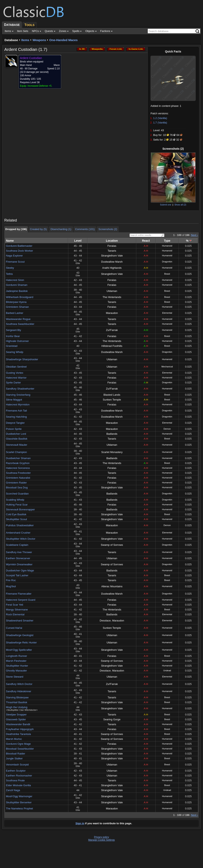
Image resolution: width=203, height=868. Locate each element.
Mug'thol (11, 586)
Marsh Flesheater (16, 661)
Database (11, 40)
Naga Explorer (14, 256)
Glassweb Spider (16, 719)
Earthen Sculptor (16, 771)
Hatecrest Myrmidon (18, 405)
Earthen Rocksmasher (19, 776)
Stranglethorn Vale (112, 256)
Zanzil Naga (13, 790)
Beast (167, 274)
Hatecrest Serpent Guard (21, 600)
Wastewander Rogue (18, 319)
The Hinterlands (112, 297)
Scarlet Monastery (112, 452)
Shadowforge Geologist (20, 635)
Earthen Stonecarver (18, 558)
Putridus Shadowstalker (20, 525)
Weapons (39, 40)
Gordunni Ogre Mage (18, 744)
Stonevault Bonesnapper (20, 509)
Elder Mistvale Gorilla (18, 785)
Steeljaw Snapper (16, 715)
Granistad (12, 346)
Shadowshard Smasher (20, 621)
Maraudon (112, 313)
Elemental (167, 313)
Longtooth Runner (16, 656)
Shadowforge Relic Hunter (21, 643)
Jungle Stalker (14, 758)
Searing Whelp (15, 352)
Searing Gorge (112, 719)
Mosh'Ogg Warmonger (19, 796)
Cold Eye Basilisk (16, 514)
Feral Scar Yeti (15, 605)
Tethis (9, 274)
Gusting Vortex (15, 373)
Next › (194, 235)
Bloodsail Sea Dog (17, 487)
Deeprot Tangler (15, 423)
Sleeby (10, 268)
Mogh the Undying (17, 707)
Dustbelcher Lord (16, 434)
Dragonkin (167, 262)
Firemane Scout (15, 262)
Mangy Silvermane (17, 610)
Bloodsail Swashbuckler (20, 749)
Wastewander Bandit (18, 724)
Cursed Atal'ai (14, 628)
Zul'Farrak (112, 330)
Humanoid (167, 246)
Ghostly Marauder (16, 671)
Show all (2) (180, 205)
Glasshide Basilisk (17, 439)
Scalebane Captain (17, 545)
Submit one (166, 205)
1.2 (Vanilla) (160, 118)
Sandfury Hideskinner (19, 691)
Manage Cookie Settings (102, 840)
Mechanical (167, 367)
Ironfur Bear (13, 336)
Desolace (105, 621)
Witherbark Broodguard (20, 297)
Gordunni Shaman (17, 285)
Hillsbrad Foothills (112, 346)
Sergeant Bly (13, 330)
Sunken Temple (112, 400)
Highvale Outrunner (17, 341)
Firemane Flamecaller (19, 594)
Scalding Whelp (15, 500)
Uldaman (112, 291)
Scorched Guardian (17, 494)
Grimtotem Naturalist (18, 478)
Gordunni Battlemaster (19, 246)
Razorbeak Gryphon (18, 463)
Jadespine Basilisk (17, 291)
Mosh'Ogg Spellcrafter (19, 650)
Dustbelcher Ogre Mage (20, 570)
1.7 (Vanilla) (160, 123)
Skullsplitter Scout (16, 519)
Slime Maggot (14, 400)
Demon (167, 429)
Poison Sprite (14, 429)
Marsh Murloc (14, 739)
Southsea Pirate (15, 780)
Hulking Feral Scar (17, 505)
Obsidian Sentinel (16, 367)
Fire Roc (11, 580)
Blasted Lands (112, 395)
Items (25, 40)
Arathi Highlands (112, 268)
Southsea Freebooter (18, 473)
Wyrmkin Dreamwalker (19, 564)
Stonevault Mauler (17, 445)
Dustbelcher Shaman (18, 458)
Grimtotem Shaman (17, 307)
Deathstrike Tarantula (18, 734)
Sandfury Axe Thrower (19, 552)
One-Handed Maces (63, 40)
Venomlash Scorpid (17, 765)
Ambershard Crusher (18, 533)
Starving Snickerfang (18, 395)
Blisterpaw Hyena (16, 302)
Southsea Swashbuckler (20, 324)
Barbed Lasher (15, 313)
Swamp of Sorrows (112, 545)
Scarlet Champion (16, 452)
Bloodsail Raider (16, 754)
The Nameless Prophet (19, 808)
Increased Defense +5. (40, 86)
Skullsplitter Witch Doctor (21, 539)
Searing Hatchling (16, 417)
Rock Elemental (15, 614)
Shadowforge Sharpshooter (22, 359)
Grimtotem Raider (16, 483)
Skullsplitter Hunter (17, 666)
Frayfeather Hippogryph (20, 729)
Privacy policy (101, 837)
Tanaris (112, 251)
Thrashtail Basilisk (17, 702)
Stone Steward (15, 677)
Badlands (112, 434)
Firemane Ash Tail (16, 411)
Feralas (112, 246)
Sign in (80, 823)
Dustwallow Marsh (112, 262)
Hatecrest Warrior (16, 378)
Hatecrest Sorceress (18, 468)
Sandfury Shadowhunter (20, 389)
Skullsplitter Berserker (19, 802)
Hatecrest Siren (15, 280)
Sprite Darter (13, 383)
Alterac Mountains (112, 586)
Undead (167, 670)
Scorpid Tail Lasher (17, 575)
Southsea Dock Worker (19, 251)
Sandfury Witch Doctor (19, 684)
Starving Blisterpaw (17, 697)
